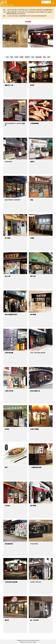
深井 (32, 16)
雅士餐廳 (33, 506)
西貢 (43, 16)
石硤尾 (49, 12)
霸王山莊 (33, 276)
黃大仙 (24, 14)
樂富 (38, 12)
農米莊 (7, 620)
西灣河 (34, 10)
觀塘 (13, 14)
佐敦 (15, 12)
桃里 (6, 467)
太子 (26, 12)
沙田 (30, 16)
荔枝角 (10, 14)
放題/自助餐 (39, 57)
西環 (38, 10)
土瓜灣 (19, 12)
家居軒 (32, 85)
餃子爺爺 (8, 238)
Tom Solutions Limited (31, 642)
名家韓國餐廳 (34, 123)
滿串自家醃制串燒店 (11, 314)
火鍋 (33, 57)
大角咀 (22, 12)
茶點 (32, 200)
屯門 (27, 16)
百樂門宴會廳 (9, 353)
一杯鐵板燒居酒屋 (36, 467)
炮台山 (27, 10)
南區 (16, 10)
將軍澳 (24, 16)
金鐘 (44, 10)
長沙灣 (20, 14)
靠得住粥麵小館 (35, 391)
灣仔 (24, 10)
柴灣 (21, 10)
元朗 (10, 16)
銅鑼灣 (47, 10)
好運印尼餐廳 (34, 429)
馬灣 (45, 16)
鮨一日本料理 (34, 620)
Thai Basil (34, 544)
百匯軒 (32, 238)
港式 (49, 57)
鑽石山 (16, 14)
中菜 (7, 57)
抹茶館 (7, 429)
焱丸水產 (8, 276)
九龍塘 (12, 12)
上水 (8, 16)
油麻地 (42, 12)
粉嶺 (35, 16)
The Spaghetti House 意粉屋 (15, 124)
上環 (8, 10)
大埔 (13, 16)
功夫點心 (8, 506)
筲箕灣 (31, 10)
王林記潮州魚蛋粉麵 (11, 582)
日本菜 (16, 57)
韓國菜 (22, 57)
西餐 (12, 57)
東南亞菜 (27, 57)
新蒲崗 (33, 12)
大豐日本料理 (9, 391)
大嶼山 (16, 16)
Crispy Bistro (36, 582)
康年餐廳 (33, 314)
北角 (13, 10)
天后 (18, 10)
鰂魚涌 (51, 10)
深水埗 (45, 12)
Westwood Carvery (13, 200)
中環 (10, 10)
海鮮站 (32, 162)
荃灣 (38, 16)
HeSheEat (9, 162)
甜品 (44, 57)
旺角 (36, 12)
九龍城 (8, 12)
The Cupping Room (38, 353)
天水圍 (20, 16)
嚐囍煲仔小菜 (9, 85)
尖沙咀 (29, 12)
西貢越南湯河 (9, 544)
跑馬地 (41, 10)
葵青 (40, 16)
